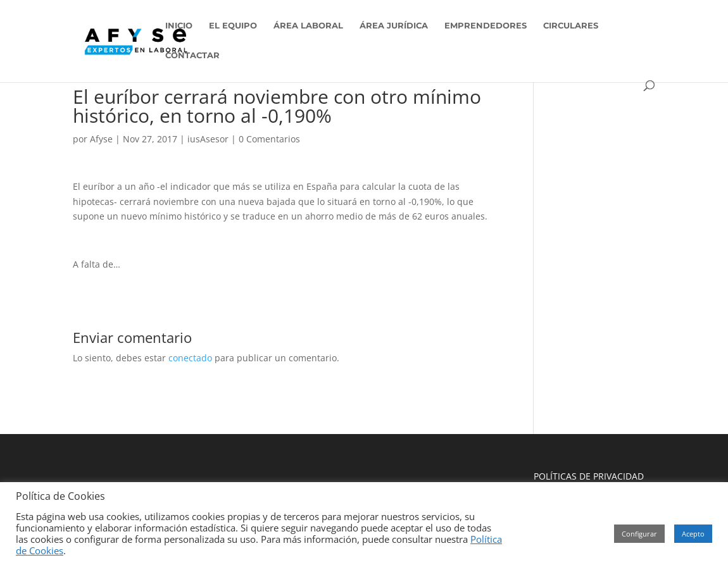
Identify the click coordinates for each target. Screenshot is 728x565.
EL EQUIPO (233, 26)
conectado (190, 358)
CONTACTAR (192, 55)
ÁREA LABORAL (308, 26)
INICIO (179, 26)
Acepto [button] (693, 534)
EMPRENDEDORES (486, 26)
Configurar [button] (639, 534)
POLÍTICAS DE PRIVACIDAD (589, 476)
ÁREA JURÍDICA (394, 26)
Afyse (101, 139)
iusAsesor (208, 139)
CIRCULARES (571, 26)
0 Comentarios (269, 139)
